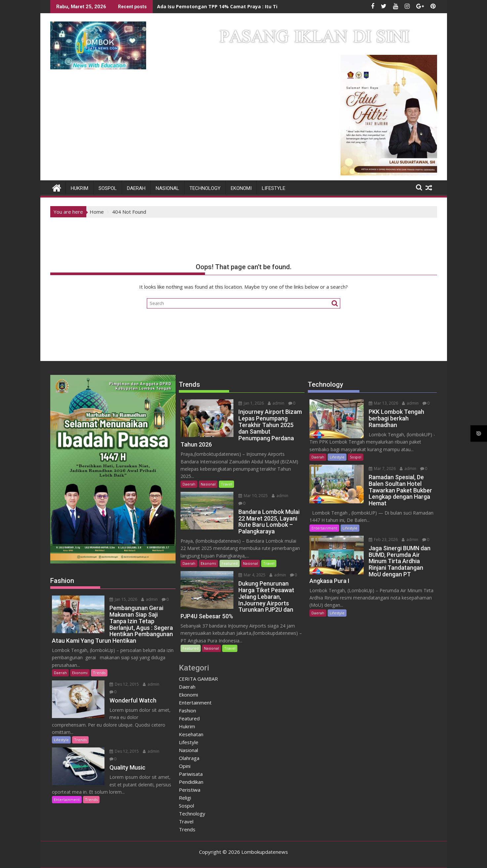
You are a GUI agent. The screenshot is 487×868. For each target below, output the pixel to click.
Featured (230, 563)
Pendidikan (191, 782)
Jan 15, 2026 (123, 599)
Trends (99, 673)
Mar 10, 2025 (253, 496)
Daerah (136, 188)
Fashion (187, 710)
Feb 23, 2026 (383, 540)
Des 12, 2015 (124, 684)
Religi (185, 798)
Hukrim (80, 188)
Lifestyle (274, 188)
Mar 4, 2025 (252, 575)
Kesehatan (191, 734)
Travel (226, 484)
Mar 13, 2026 (383, 403)
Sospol (108, 188)
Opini (185, 766)
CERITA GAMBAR (198, 679)
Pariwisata (191, 774)
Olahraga (189, 758)
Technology (205, 188)
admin (149, 599)
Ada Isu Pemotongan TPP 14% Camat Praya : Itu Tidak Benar (229, 6)
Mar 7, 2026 (382, 469)
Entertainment (67, 799)
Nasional (167, 188)
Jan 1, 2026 (251, 403)
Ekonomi (241, 188)
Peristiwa (190, 790)
